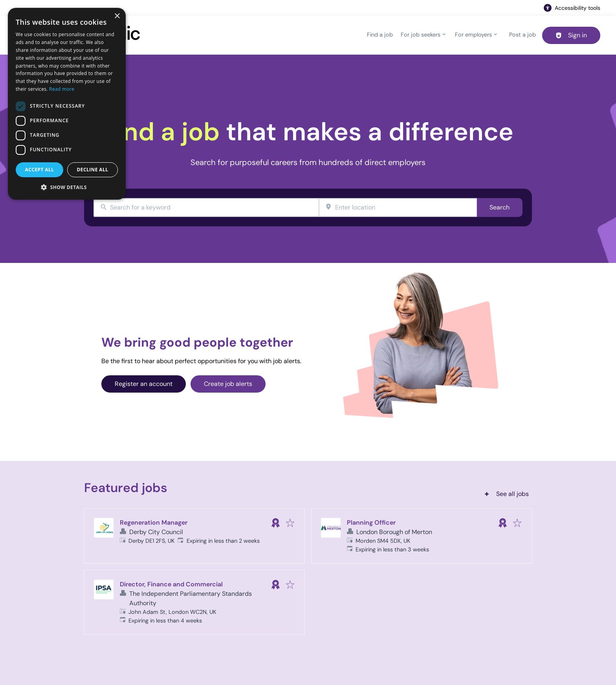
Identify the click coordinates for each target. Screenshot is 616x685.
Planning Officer (371, 522)
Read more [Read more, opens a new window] (62, 89)
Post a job (522, 35)
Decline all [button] (93, 170)
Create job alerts (228, 384)
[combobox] (206, 208)
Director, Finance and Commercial (171, 584)
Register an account (144, 384)
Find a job (380, 35)
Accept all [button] (40, 170)
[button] (67, 187)
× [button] (117, 16)
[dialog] (67, 104)
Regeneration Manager (154, 522)
